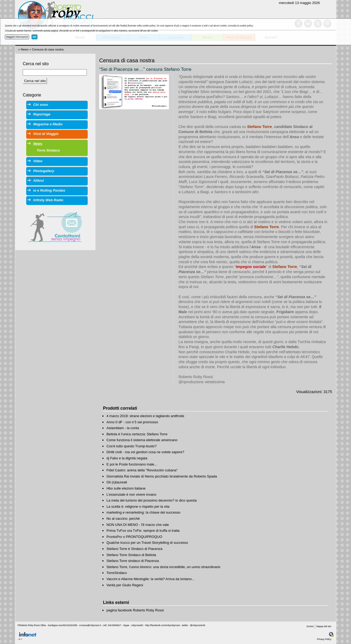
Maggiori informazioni (17, 37)
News (25, 49)
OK (34, 37)
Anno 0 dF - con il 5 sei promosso (132, 422)
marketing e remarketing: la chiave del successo (143, 512)
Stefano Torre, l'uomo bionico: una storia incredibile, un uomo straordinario (163, 567)
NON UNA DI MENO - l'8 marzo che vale (138, 525)
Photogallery (44, 171)
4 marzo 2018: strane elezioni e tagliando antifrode (145, 416)
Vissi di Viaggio (46, 134)
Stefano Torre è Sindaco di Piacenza (134, 549)
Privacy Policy (324, 639)
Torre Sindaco (48, 150)
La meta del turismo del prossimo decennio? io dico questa (152, 500)
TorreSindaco (117, 573)
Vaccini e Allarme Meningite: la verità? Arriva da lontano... (151, 579)
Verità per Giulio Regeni (125, 585)
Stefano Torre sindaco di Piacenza (133, 561)
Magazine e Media (48, 124)
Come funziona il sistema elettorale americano (142, 440)
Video (38, 161)
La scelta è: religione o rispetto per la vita (138, 507)
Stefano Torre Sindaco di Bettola (131, 555)
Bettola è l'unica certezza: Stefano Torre (137, 434)
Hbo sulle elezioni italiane (126, 488)
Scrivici (310, 626)
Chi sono (40, 105)
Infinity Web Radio (48, 200)
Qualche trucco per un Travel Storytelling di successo (147, 543)
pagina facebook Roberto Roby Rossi (135, 610)
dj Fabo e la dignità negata (127, 458)
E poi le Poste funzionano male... (132, 464)
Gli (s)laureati (117, 482)
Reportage (42, 114)
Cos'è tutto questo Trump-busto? (132, 446)
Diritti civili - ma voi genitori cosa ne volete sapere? (145, 452)
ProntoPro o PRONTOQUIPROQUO (134, 537)
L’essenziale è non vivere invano (131, 494)
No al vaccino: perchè (123, 519)
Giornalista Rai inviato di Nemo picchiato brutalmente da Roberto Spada (162, 476)
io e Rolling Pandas (49, 190)
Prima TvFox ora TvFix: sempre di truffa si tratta (143, 531)
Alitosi (38, 181)
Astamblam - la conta (123, 428)
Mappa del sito (324, 626)
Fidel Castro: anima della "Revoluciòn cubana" (142, 470)
